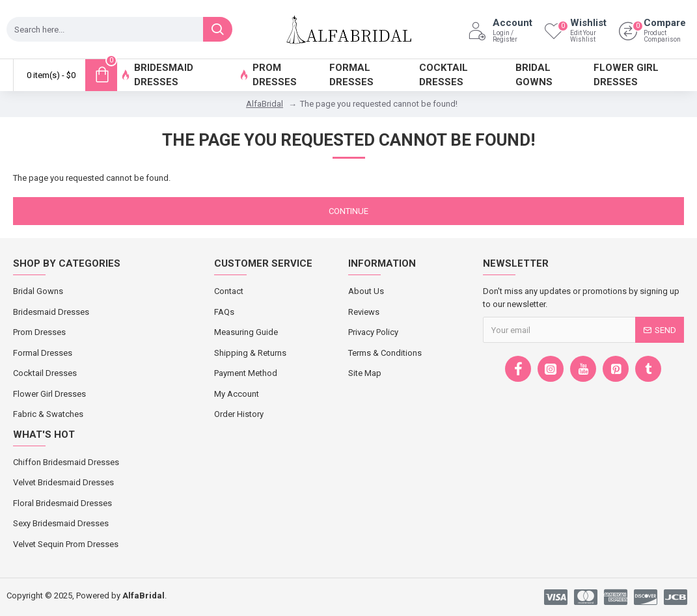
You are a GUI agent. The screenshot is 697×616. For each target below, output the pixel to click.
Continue (348, 211)
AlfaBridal (265, 104)
